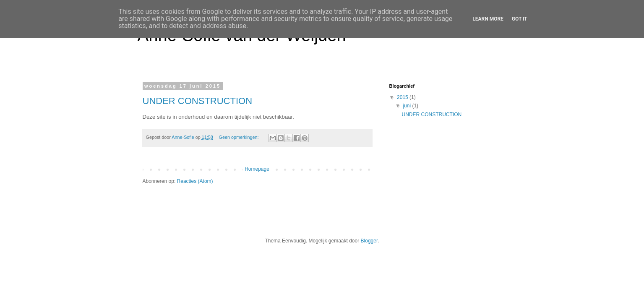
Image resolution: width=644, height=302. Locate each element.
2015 (403, 97)
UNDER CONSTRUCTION (198, 101)
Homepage (257, 169)
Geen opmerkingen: (240, 137)
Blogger (369, 241)
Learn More (488, 19)
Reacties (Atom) (195, 181)
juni (407, 106)
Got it (520, 19)
